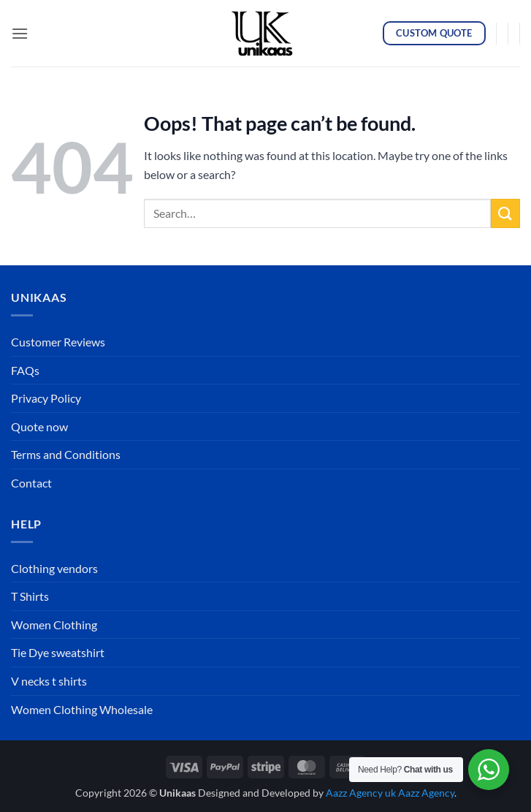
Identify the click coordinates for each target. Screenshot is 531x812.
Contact (31, 483)
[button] (20, 33)
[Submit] (505, 213)
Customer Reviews (58, 342)
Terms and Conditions (66, 454)
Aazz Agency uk (361, 793)
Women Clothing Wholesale (82, 709)
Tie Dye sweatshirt (58, 652)
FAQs (25, 370)
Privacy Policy (46, 398)
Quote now (39, 426)
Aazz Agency (426, 793)
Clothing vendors (54, 568)
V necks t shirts (49, 681)
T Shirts (30, 596)
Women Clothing (54, 625)
